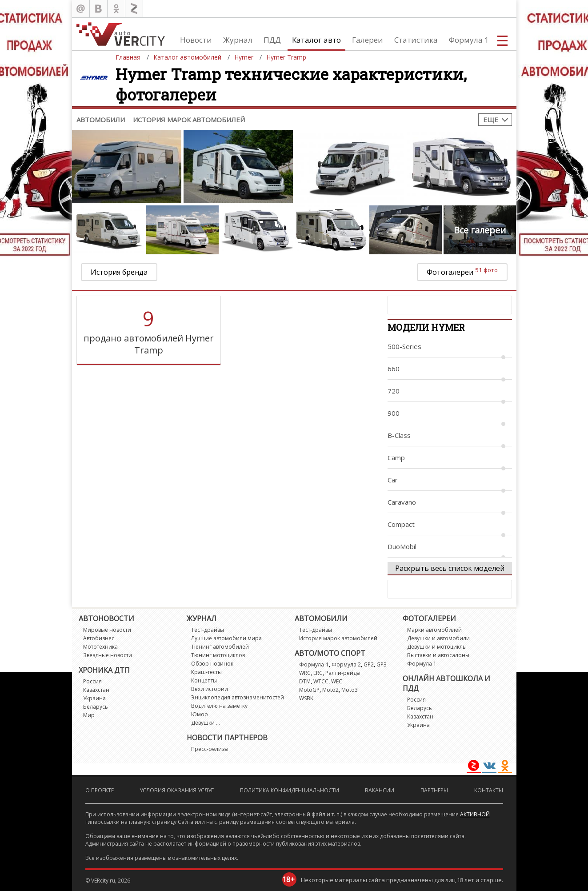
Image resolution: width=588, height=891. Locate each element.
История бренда (119, 272)
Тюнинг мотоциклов (218, 655)
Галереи (368, 40)
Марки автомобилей (434, 630)
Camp (396, 458)
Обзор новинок (212, 664)
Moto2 (330, 690)
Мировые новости (107, 630)
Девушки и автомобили (438, 638)
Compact (401, 524)
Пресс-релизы (210, 749)
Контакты (489, 790)
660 (394, 369)
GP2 (369, 664)
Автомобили (101, 120)
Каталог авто (316, 40)
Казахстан (96, 690)
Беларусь (96, 707)
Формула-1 (314, 664)
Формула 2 (346, 664)
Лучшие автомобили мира (226, 638)
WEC (337, 681)
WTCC (321, 681)
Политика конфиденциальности (290, 790)
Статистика (416, 40)
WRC (305, 673)
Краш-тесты (206, 672)
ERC (318, 673)
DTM (305, 681)
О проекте (100, 790)
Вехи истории (210, 689)
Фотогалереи (462, 271)
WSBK (306, 698)
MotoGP (309, 690)
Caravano (402, 502)
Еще (491, 120)
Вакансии (380, 790)
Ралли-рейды (343, 673)
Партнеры (434, 790)
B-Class (399, 435)
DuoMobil (402, 546)
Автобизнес (99, 638)
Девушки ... (206, 723)
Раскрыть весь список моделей (450, 568)
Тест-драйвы (208, 630)
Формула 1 (469, 40)
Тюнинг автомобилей (220, 647)
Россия (92, 681)
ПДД (272, 40)
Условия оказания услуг (177, 790)
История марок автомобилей (189, 120)
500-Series (404, 346)
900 (394, 413)
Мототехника (100, 647)
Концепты (204, 680)
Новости (196, 40)
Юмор (200, 714)
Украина (94, 698)
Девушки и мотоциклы (437, 647)
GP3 (382, 664)
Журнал (238, 40)
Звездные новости (108, 655)
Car (393, 480)
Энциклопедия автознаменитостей (238, 697)
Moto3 (350, 690)
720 (394, 391)
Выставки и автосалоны (438, 655)
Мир (89, 715)
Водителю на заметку (219, 706)
